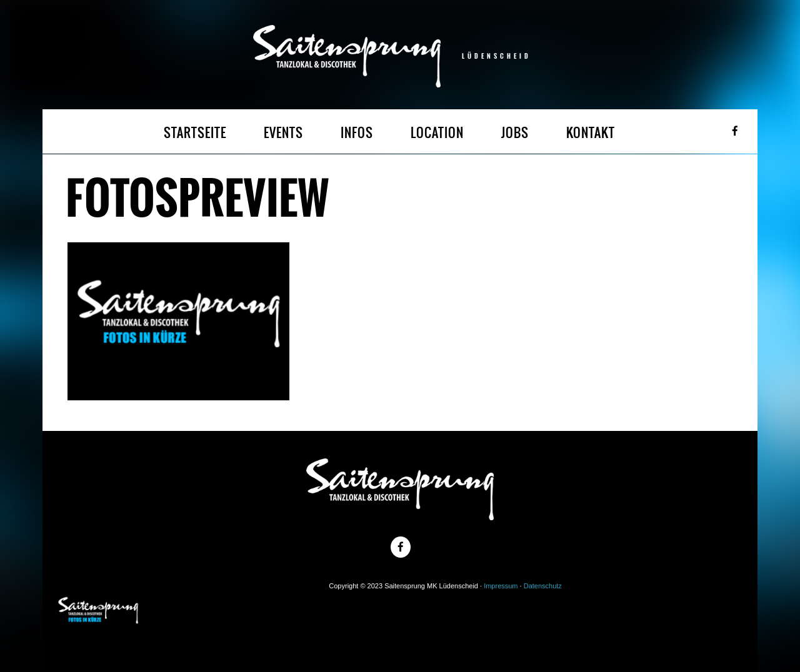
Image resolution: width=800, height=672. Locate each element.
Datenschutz (543, 586)
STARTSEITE (195, 133)
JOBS (515, 133)
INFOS (357, 133)
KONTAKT (591, 133)
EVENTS (283, 133)
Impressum (501, 586)
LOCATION (437, 133)
